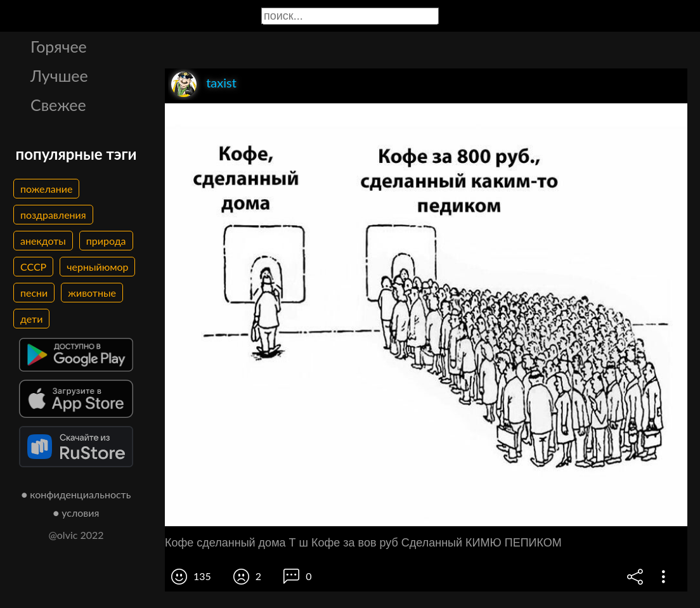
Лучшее (59, 75)
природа (106, 241)
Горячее (59, 46)
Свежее (58, 105)
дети (31, 319)
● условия (76, 513)
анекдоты (43, 241)
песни (34, 293)
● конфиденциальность (76, 494)
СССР (33, 267)
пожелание (46, 189)
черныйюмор (97, 267)
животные (92, 293)
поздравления (53, 215)
